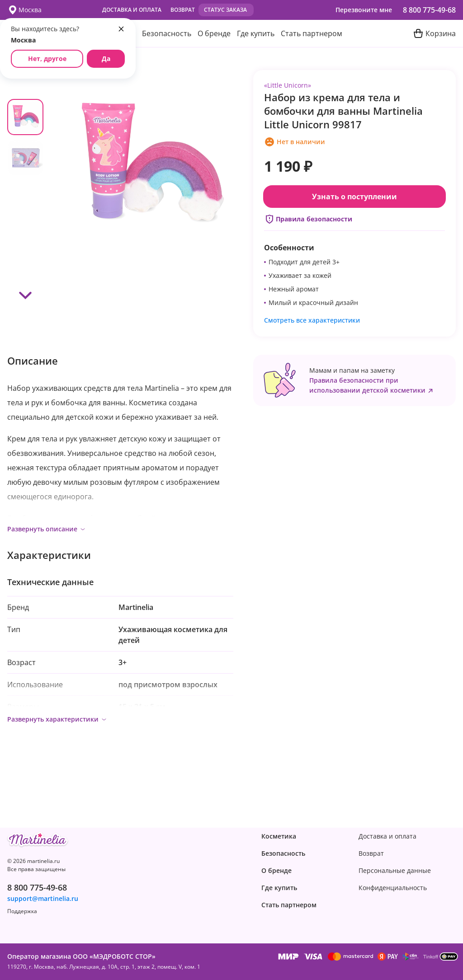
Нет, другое (47, 59)
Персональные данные (395, 871)
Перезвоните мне (364, 10)
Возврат (183, 10)
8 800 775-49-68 (429, 10)
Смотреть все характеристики (312, 320)
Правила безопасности (308, 219)
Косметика (279, 836)
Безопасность (167, 33)
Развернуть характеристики (57, 719)
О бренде (214, 33)
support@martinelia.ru (43, 899)
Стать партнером (312, 33)
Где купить (256, 33)
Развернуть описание (47, 529)
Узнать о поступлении (354, 197)
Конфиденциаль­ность (393, 888)
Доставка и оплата (132, 10)
